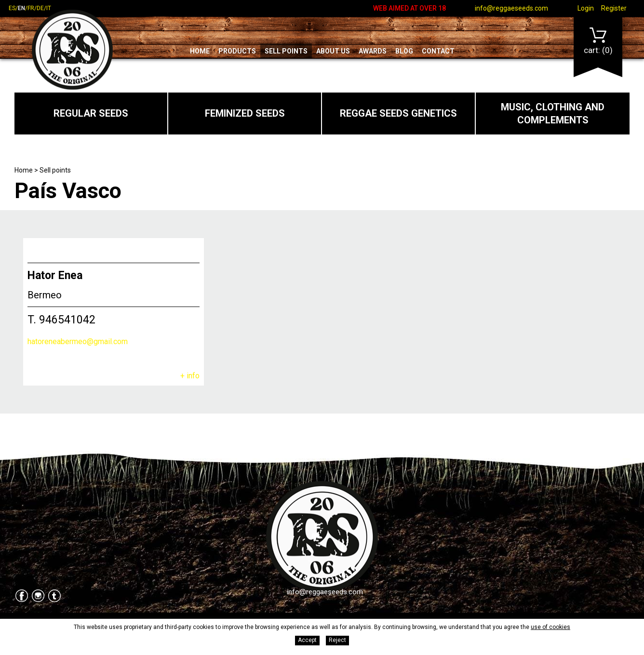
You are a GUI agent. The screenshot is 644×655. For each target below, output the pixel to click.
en (21, 8)
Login (586, 8)
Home (200, 51)
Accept (307, 640)
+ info (190, 376)
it (49, 8)
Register (614, 8)
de (40, 8)
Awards (373, 51)
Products (237, 51)
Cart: (598, 41)
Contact (438, 51)
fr (31, 8)
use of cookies (550, 627)
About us (333, 51)
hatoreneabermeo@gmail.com (78, 341)
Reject (337, 640)
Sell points (286, 51)
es (12, 8)
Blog (404, 51)
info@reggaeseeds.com (511, 8)
